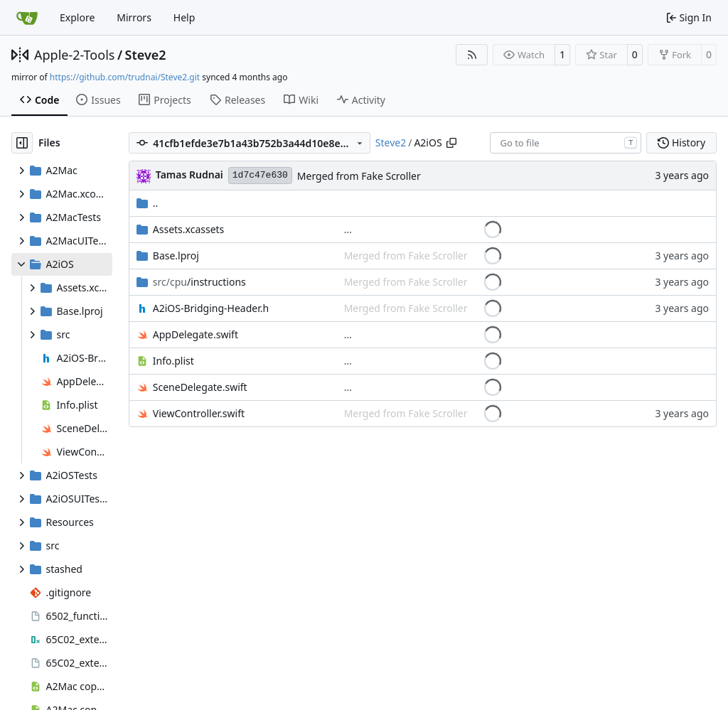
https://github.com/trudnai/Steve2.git (125, 77)
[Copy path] (451, 143)
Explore (77, 17)
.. (148, 203)
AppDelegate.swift (196, 334)
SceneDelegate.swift (200, 387)
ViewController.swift (199, 413)
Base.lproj (176, 256)
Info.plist (173, 361)
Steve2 (146, 55)
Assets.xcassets (189, 229)
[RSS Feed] (472, 55)
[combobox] (566, 143)
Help (184, 17)
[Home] (27, 18)
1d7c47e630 (260, 175)
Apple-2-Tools (74, 55)
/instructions (199, 282)
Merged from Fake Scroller (359, 176)
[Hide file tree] (22, 143)
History (681, 142)
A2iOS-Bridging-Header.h (211, 308)
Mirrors (134, 17)
